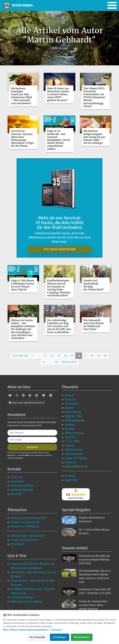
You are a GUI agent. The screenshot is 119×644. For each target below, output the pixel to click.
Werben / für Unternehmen (25, 522)
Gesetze (69, 408)
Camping (70, 424)
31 (45, 356)
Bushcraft (70, 399)
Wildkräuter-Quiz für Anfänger (27, 602)
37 (85, 356)
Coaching (70, 437)
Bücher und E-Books (76, 458)
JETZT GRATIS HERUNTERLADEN (60, 249)
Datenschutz (17, 481)
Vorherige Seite (21, 356)
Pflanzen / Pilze (74, 416)
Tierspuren (71, 462)
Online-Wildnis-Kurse (76, 466)
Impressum (17, 477)
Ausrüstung (71, 404)
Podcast (69, 445)
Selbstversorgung (74, 433)
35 (72, 356)
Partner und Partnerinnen (24, 540)
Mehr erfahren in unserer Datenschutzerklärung (26, 630)
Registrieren (71, 480)
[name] (32, 433)
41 (44, 362)
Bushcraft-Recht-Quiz (22, 597)
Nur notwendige (37, 637)
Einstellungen (60, 637)
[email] (32, 440)
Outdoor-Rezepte (74, 454)
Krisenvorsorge (73, 412)
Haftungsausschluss (22, 486)
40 (105, 356)
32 (52, 356)
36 (79, 356)
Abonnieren (32, 447)
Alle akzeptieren (82, 637)
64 (57, 362)
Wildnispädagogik (75, 420)
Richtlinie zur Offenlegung (25, 526)
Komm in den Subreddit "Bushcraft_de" (27, 403)
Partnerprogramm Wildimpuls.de (28, 518)
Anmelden (70, 476)
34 (65, 356)
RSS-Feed (16, 544)
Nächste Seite (69, 362)
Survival (69, 395)
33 (59, 356)
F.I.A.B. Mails (72, 441)
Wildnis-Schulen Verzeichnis (26, 536)
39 (99, 356)
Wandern (70, 429)
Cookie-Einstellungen (22, 490)
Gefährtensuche (74, 450)
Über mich (16, 494)
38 (92, 356)
